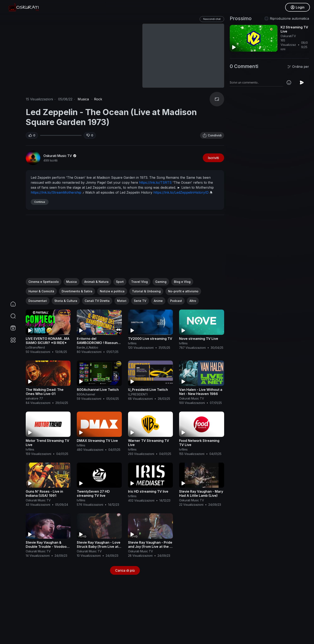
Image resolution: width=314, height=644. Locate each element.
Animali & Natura (96, 282)
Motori (122, 301)
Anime (158, 301)
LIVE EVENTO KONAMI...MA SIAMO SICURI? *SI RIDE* (48, 341)
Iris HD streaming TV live (148, 491)
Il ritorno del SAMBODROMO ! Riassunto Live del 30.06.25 (99, 343)
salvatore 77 (34, 398)
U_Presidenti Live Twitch (148, 390)
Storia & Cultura (66, 301)
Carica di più (125, 570)
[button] (10, 316)
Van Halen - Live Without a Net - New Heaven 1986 (201, 392)
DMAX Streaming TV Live (97, 441)
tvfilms (132, 343)
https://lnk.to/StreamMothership (56, 192)
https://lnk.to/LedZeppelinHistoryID (181, 192)
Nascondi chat (212, 19)
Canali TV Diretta (97, 301)
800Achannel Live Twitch (98, 390)
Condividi (212, 135)
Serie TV (140, 301)
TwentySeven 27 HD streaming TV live (93, 493)
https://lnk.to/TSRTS (155, 182)
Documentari (38, 301)
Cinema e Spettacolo (44, 282)
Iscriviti (213, 158)
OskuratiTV (288, 36)
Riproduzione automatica (289, 18)
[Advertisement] (125, 249)
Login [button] (298, 7)
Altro (193, 301)
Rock (98, 99)
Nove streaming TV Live (199, 339)
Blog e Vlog (182, 282)
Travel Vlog (139, 282)
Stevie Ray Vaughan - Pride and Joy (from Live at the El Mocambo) (150, 547)
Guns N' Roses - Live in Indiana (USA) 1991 (44, 493)
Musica (83, 99)
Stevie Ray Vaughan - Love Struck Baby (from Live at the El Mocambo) (99, 547)
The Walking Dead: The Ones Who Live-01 (45, 392)
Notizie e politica (112, 291)
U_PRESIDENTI (138, 394)
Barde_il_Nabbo (87, 347)
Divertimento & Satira (77, 291)
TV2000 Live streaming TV (150, 339)
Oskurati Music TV (60, 156)
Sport (120, 282)
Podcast (176, 301)
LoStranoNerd (35, 347)
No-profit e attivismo (183, 291)
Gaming (161, 282)
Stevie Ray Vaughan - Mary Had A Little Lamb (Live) (201, 493)
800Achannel (86, 394)
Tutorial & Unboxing (146, 291)
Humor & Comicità (41, 291)
